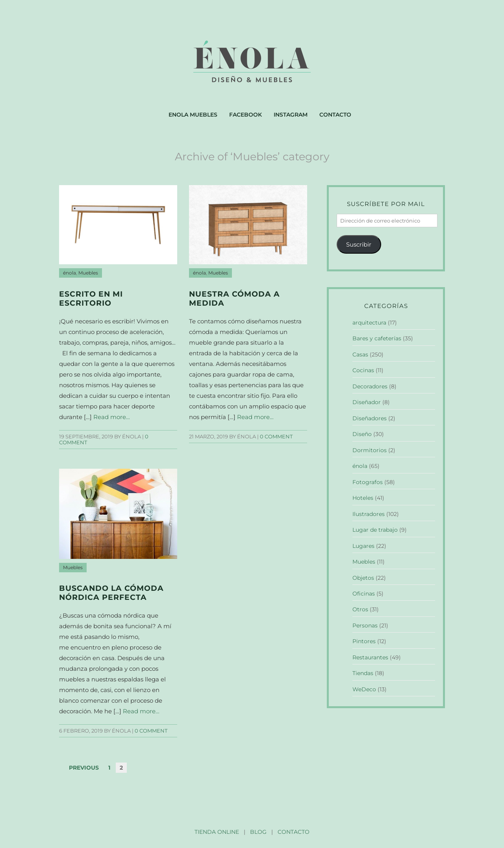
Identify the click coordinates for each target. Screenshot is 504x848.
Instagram (291, 115)
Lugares (363, 546)
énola (69, 273)
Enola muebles (193, 115)
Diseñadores (370, 418)
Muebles (88, 273)
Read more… (112, 417)
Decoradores (370, 386)
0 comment (276, 437)
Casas (360, 354)
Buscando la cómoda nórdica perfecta (111, 593)
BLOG (258, 832)
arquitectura (369, 323)
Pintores (364, 641)
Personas (365, 625)
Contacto (335, 115)
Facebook (246, 115)
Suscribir (359, 244)
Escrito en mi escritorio (91, 299)
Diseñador (367, 402)
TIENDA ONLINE (217, 832)
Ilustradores (369, 514)
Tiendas (363, 673)
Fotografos (368, 482)
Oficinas (364, 594)
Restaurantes (370, 657)
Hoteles (363, 498)
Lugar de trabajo (375, 530)
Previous (84, 768)
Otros (360, 609)
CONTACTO (294, 832)
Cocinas (363, 370)
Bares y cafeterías (377, 338)
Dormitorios (370, 450)
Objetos (363, 578)
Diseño (362, 434)
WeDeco (364, 689)
